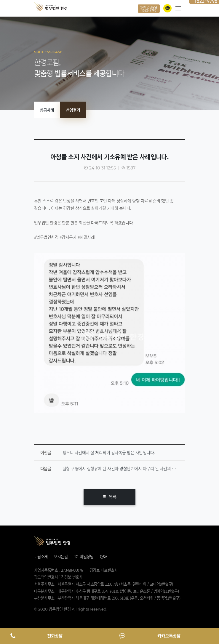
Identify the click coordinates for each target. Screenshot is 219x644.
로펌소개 (41, 556)
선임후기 (73, 110)
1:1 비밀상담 (84, 556)
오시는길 (61, 556)
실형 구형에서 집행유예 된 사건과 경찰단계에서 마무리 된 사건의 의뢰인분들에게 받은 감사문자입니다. (124, 468)
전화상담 (55, 636)
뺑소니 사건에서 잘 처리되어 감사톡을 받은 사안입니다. (109, 452)
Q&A (104, 556)
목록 (109, 497)
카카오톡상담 (169, 636)
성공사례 (47, 110)
